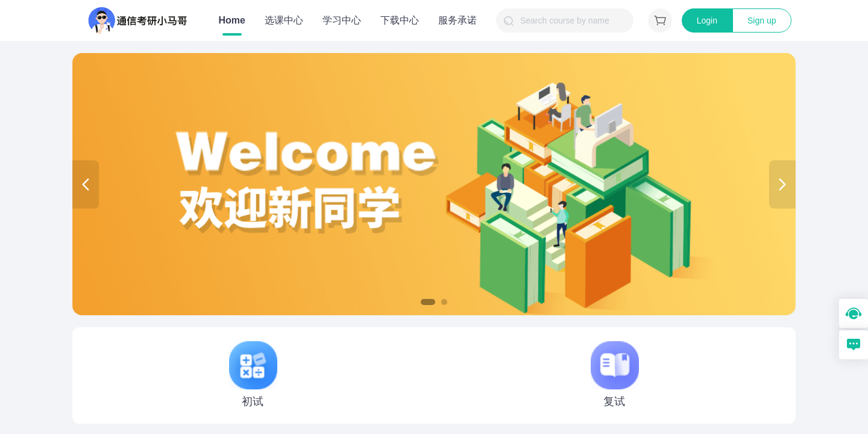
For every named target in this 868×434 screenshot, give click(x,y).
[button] (428, 302)
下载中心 (400, 20)
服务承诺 (458, 20)
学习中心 (342, 20)
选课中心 (284, 20)
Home (232, 20)
